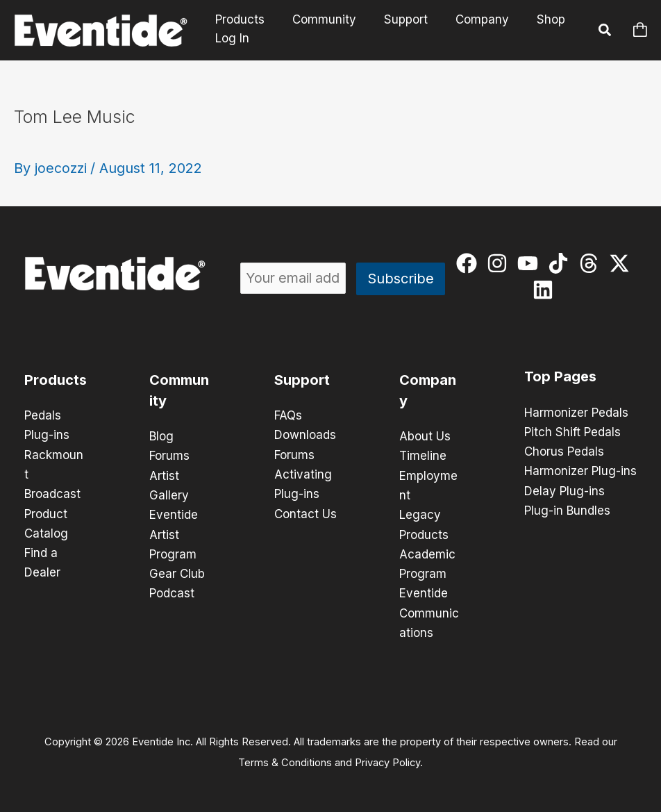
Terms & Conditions (285, 761)
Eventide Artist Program (174, 533)
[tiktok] (561, 263)
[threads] (592, 263)
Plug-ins (47, 435)
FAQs (288, 415)
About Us (425, 436)
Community (318, 20)
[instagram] (500, 263)
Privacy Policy (387, 761)
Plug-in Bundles (567, 510)
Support (395, 20)
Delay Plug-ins (564, 490)
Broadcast (52, 493)
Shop (532, 20)
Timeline (423, 456)
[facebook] (470, 263)
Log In (232, 38)
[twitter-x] (622, 263)
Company (468, 20)
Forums (169, 456)
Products (238, 20)
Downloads (305, 435)
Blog (161, 436)
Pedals (43, 415)
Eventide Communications (429, 611)
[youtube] (531, 263)
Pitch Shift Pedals (572, 432)
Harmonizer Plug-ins (580, 471)
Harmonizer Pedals (576, 413)
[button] (605, 32)
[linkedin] (546, 290)
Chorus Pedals (564, 451)
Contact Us (306, 513)
